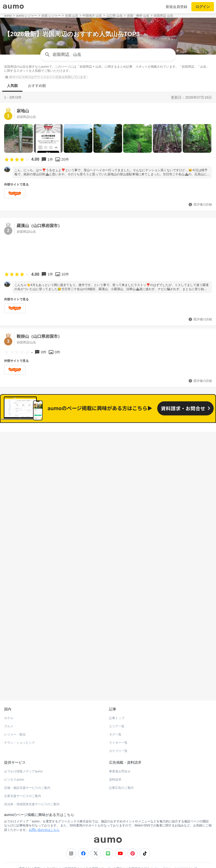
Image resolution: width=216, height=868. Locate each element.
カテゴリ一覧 (118, 739)
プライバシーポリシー (159, 856)
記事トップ (117, 706)
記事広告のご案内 (121, 775)
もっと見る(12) (108, 506)
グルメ (9, 714)
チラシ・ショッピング (19, 730)
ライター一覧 (118, 730)
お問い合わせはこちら (44, 818)
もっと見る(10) (108, 585)
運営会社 (25, 856)
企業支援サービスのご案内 (23, 784)
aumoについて (187, 856)
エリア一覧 (117, 714)
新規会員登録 (176, 7)
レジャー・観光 (15, 722)
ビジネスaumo (14, 767)
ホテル (9, 706)
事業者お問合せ (120, 759)
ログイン (203, 7)
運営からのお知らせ (48, 856)
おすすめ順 (37, 86)
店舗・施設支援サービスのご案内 (27, 775)
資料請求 (115, 767)
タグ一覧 (115, 722)
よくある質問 (89, 856)
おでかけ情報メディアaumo (23, 759)
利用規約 (135, 856)
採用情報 (71, 856)
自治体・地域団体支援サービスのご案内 (32, 792)
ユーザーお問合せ (113, 856)
